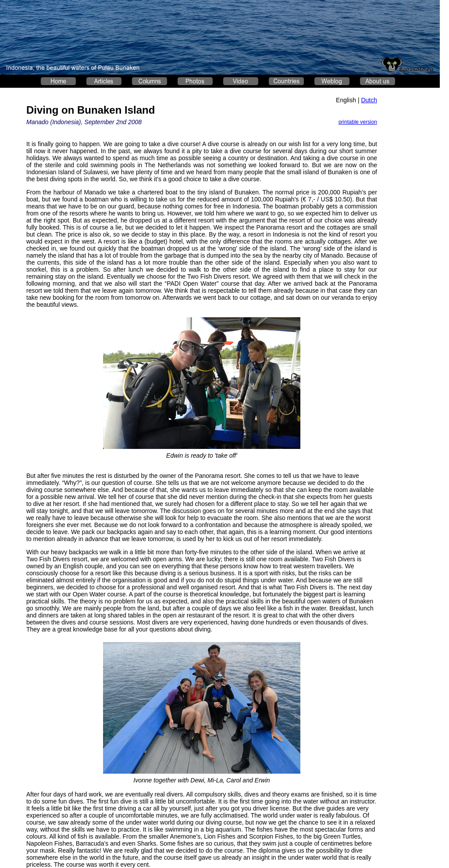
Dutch (369, 100)
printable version (358, 122)
